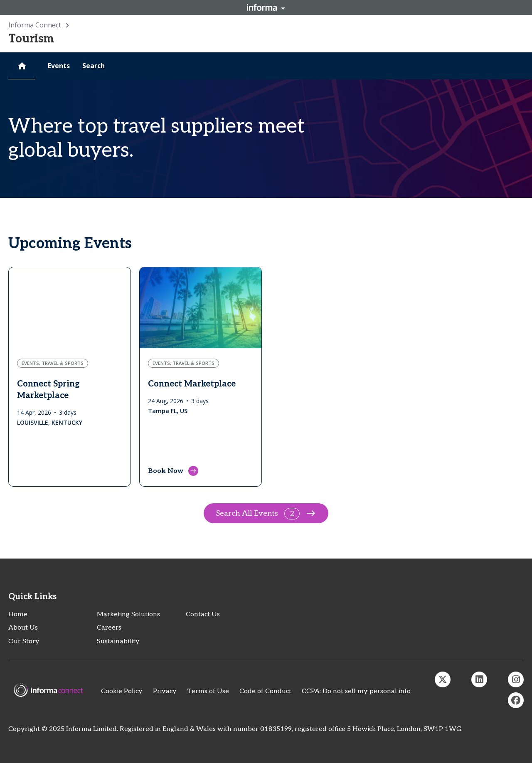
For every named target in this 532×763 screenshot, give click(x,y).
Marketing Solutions (128, 614)
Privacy (165, 691)
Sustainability (118, 641)
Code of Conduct (265, 691)
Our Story (24, 641)
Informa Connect (35, 25)
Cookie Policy (122, 691)
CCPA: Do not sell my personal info (356, 691)
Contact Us (203, 614)
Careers (109, 628)
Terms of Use (208, 691)
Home (18, 614)
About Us (23, 628)
